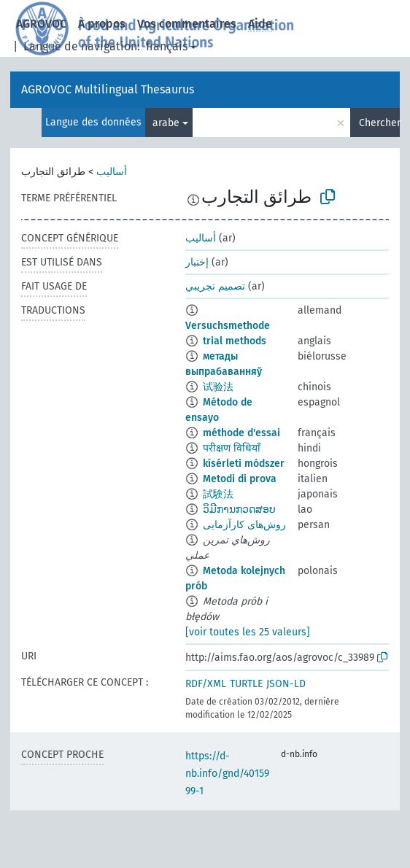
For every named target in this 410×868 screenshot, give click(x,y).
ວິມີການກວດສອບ (239, 509)
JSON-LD (286, 684)
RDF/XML (206, 684)
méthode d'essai (241, 433)
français (167, 46)
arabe (166, 123)
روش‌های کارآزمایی (244, 525)
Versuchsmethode (228, 326)
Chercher (379, 123)
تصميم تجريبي (215, 286)
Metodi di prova (240, 479)
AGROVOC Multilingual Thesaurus (108, 89)
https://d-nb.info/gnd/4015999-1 (227, 774)
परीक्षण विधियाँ (232, 448)
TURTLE (246, 684)
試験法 (218, 494)
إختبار (197, 262)
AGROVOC (41, 24)
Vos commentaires (187, 24)
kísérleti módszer (244, 464)
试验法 (218, 387)
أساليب (112, 172)
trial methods (235, 341)
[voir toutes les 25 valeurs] (248, 632)
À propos (102, 24)
